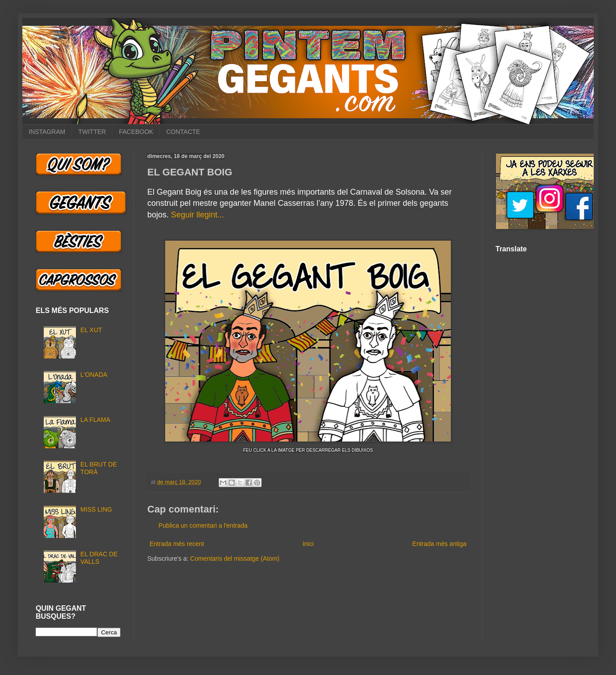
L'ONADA (94, 375)
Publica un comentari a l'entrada (203, 525)
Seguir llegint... (198, 215)
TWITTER (92, 132)
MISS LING (96, 509)
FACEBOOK (136, 132)
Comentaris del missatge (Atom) (235, 558)
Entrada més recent (177, 544)
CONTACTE (183, 132)
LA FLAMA (95, 420)
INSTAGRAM (47, 132)
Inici (308, 544)
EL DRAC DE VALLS (99, 558)
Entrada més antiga (439, 544)
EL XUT (91, 330)
